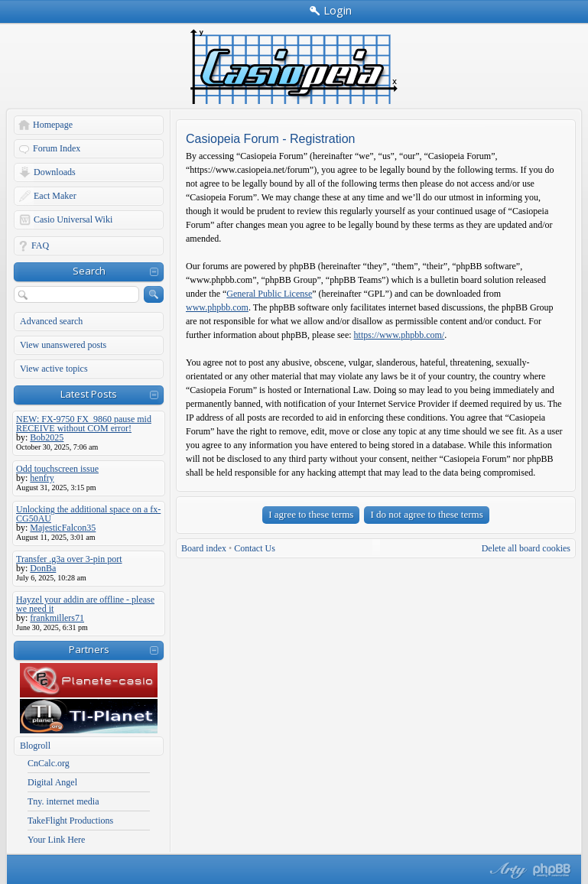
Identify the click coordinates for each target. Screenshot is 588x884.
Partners (89, 649)
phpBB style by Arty (506, 870)
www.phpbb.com (217, 307)
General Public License (269, 294)
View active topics (54, 369)
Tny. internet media (63, 801)
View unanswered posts (63, 345)
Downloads (55, 172)
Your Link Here (56, 840)
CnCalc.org (49, 763)
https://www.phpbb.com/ (400, 335)
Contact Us (255, 548)
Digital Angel (52, 782)
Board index (204, 548)
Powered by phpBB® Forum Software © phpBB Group (552, 870)
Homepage (53, 125)
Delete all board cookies (526, 548)
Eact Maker (55, 196)
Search (89, 271)
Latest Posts (89, 394)
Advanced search (51, 321)
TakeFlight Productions (70, 821)
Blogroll (35, 746)
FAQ (40, 245)
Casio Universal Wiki (73, 219)
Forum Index (57, 148)
